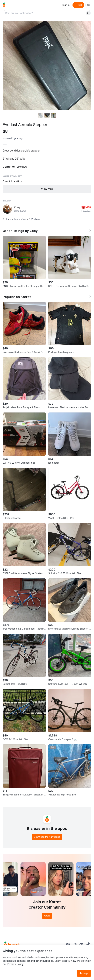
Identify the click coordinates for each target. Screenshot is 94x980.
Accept (84, 973)
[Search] (88, 13)
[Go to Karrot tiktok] (88, 944)
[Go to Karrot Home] (12, 944)
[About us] (88, 5)
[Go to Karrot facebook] (68, 944)
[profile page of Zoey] (7, 209)
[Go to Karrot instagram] (75, 944)
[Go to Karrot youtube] (81, 944)
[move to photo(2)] (47, 115)
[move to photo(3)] (54, 115)
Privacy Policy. (16, 964)
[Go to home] (4, 5)
